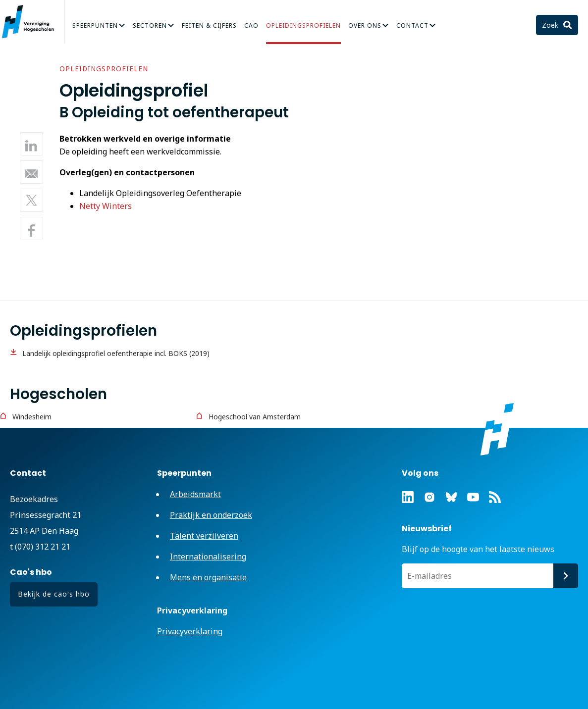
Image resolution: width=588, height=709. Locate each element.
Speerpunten (95, 25)
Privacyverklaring (190, 631)
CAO (251, 25)
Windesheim (32, 417)
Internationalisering (208, 557)
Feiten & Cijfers (209, 25)
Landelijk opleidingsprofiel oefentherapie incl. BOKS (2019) (116, 353)
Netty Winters (106, 206)
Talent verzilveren (204, 536)
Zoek (551, 25)
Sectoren (150, 25)
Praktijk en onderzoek (211, 515)
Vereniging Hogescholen (32, 22)
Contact (412, 25)
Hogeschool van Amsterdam (255, 417)
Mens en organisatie (208, 577)
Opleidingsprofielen (303, 25)
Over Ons (365, 25)
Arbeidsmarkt (195, 494)
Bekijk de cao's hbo (54, 594)
